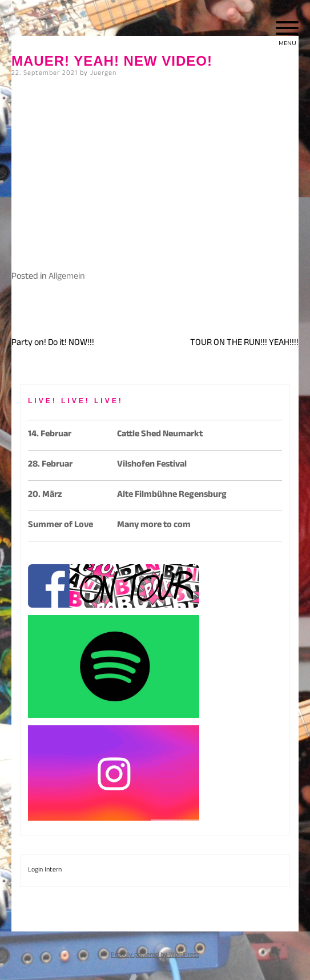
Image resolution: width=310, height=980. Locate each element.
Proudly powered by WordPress (155, 955)
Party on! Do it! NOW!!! (53, 344)
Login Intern (45, 870)
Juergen (103, 74)
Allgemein (67, 277)
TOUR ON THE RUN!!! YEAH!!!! (244, 344)
